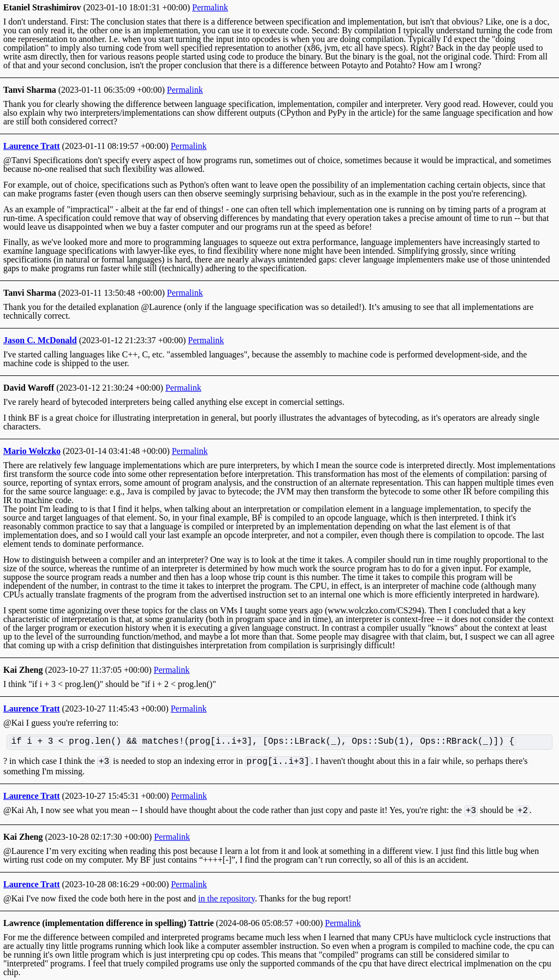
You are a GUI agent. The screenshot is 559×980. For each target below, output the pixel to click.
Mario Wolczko (32, 451)
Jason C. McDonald (40, 340)
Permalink (210, 7)
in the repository (227, 898)
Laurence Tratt (32, 146)
